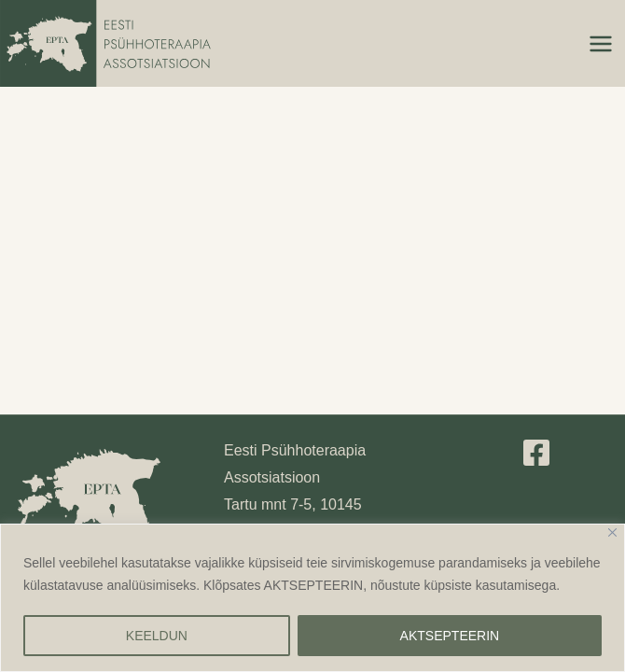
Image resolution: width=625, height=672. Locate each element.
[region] (312, 598)
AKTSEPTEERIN (450, 636)
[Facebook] (536, 453)
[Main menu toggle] (601, 44)
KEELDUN (157, 636)
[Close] (612, 532)
